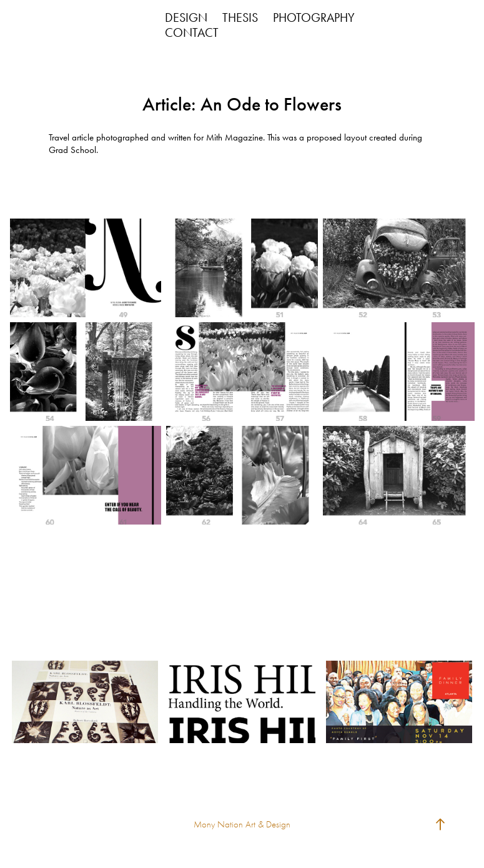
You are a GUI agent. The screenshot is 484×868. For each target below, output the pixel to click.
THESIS (240, 17)
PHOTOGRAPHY (314, 17)
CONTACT (192, 32)
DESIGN (186, 17)
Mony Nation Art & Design (242, 824)
